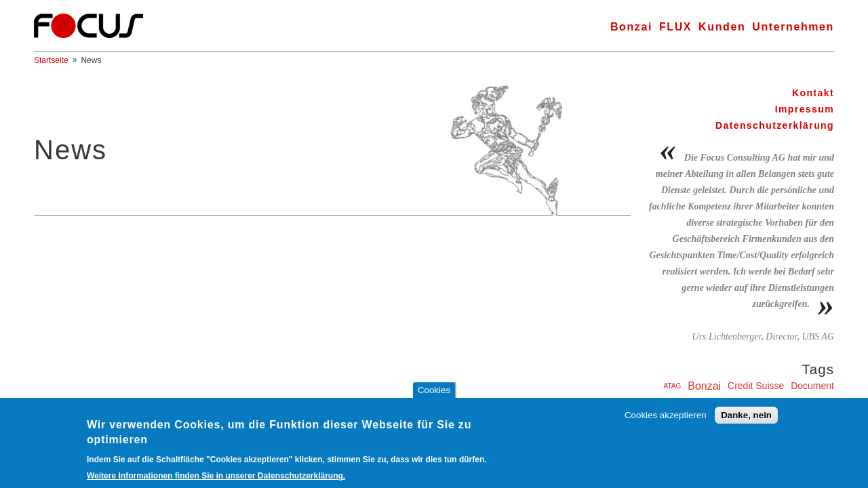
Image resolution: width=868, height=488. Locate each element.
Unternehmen (793, 27)
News (91, 60)
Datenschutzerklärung (775, 125)
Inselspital (793, 404)
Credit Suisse (756, 386)
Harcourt (759, 404)
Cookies (434, 398)
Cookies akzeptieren (666, 423)
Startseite (51, 60)
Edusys (662, 403)
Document (812, 386)
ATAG (673, 386)
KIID (825, 403)
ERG (690, 404)
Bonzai (631, 27)
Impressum (805, 109)
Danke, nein (746, 423)
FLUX (675, 27)
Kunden (722, 27)
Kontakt (813, 93)
